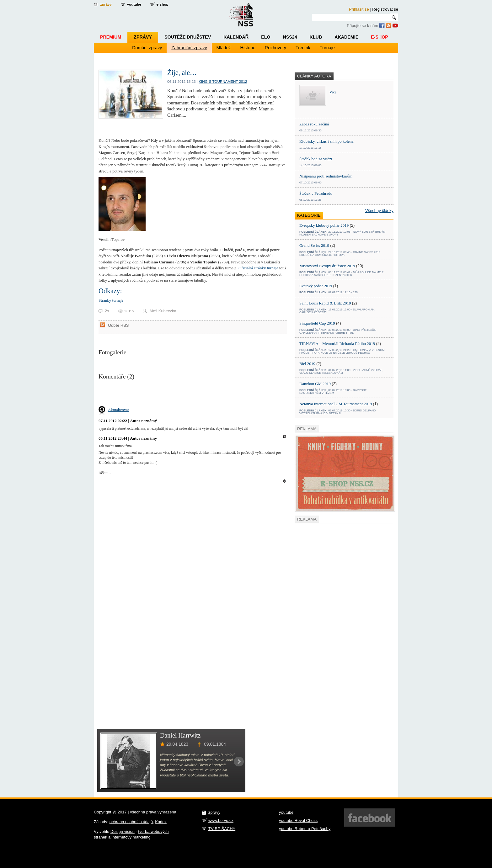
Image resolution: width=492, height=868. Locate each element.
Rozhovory (275, 48)
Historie (248, 48)
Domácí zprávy (147, 48)
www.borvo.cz (221, 820)
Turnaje (327, 48)
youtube (134, 4)
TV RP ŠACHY (222, 829)
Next (239, 762)
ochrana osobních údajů (131, 822)
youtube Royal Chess (298, 820)
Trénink (303, 48)
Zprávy (143, 37)
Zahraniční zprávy (189, 48)
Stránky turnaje (111, 300)
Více (333, 92)
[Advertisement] (172, 395)
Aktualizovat (118, 410)
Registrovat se (385, 9)
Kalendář (236, 37)
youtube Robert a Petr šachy (305, 829)
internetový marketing (131, 837)
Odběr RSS (118, 325)
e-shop (162, 4)
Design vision (123, 831)
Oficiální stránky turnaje (258, 268)
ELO (266, 37)
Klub (316, 37)
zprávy (106, 4)
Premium (111, 37)
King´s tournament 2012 (223, 81)
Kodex (161, 822)
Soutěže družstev (188, 37)
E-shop (380, 37)
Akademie (346, 37)
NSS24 (290, 37)
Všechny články (379, 211)
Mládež (224, 48)
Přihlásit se (359, 9)
